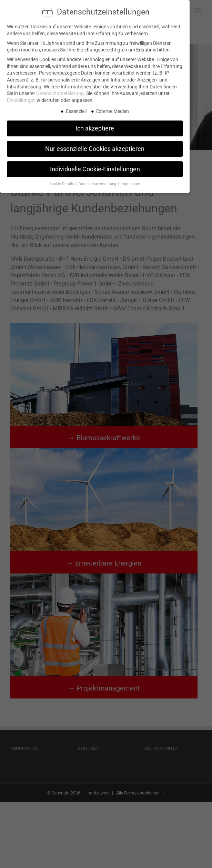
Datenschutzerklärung (60, 90)
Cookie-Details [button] (62, 181)
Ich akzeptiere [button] (95, 125)
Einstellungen (21, 97)
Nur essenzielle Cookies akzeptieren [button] (95, 145)
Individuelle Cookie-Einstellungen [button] (95, 166)
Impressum (130, 181)
